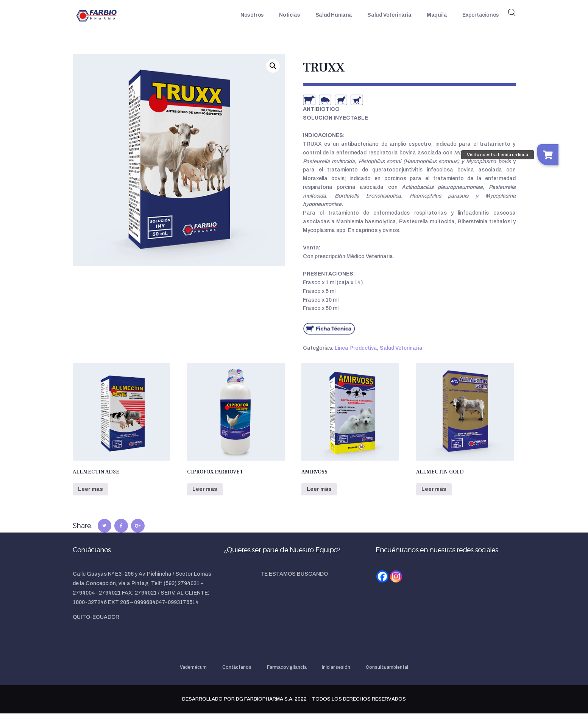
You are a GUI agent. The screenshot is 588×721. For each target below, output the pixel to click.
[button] (273, 73)
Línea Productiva (356, 355)
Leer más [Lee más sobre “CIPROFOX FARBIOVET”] (205, 496)
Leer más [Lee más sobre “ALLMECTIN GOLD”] (434, 496)
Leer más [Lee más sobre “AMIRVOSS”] (319, 496)
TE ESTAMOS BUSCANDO (294, 581)
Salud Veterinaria (401, 355)
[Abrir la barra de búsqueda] (512, 16)
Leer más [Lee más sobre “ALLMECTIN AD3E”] (90, 496)
